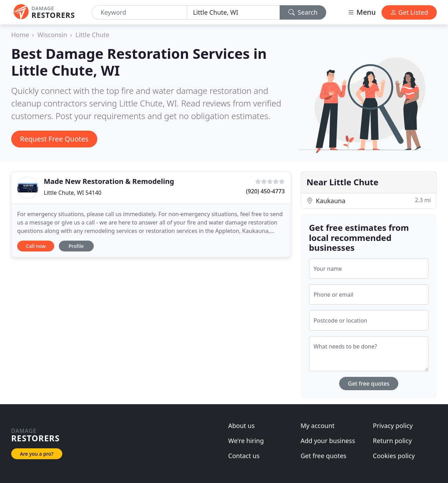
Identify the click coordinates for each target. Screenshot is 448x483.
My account (318, 426)
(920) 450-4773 (265, 191)
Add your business (328, 441)
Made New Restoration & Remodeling (109, 181)
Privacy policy (393, 426)
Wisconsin (52, 35)
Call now (36, 246)
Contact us (244, 456)
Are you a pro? (37, 454)
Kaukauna (369, 201)
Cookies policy (394, 456)
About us (241, 426)
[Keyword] (139, 12)
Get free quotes (369, 384)
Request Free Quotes (54, 139)
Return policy (392, 441)
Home (20, 35)
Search (303, 12)
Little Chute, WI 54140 (73, 193)
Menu (362, 12)
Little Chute (92, 35)
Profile (76, 246)
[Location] (233, 12)
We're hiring (246, 441)
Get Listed (409, 12)
